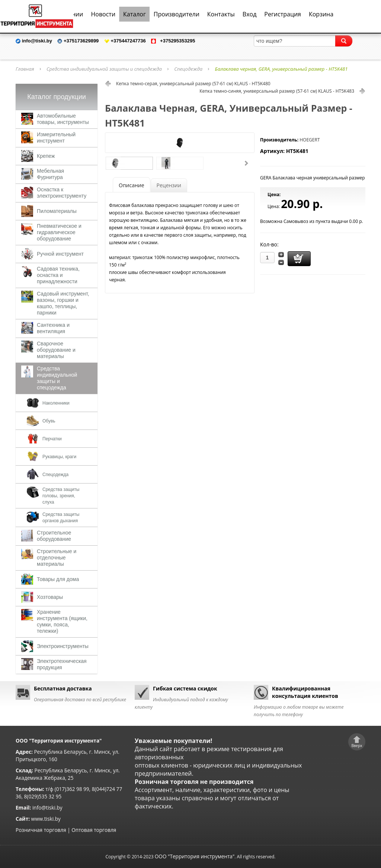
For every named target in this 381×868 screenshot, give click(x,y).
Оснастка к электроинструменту (62, 193)
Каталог (135, 14)
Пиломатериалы (57, 211)
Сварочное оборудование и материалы (56, 350)
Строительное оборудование (54, 536)
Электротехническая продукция (62, 664)
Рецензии (169, 185)
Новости (103, 14)
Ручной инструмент (60, 254)
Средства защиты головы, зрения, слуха (61, 496)
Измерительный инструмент (56, 138)
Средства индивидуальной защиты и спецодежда (104, 69)
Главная (25, 69)
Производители (177, 14)
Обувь (49, 421)
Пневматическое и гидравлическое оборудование (59, 232)
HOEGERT (310, 140)
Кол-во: (269, 244)
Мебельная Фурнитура (50, 174)
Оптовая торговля (94, 830)
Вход (250, 14)
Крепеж (46, 156)
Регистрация (283, 14)
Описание (132, 185)
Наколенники (56, 403)
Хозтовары (50, 597)
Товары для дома (58, 579)
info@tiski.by (47, 808)
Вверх (357, 746)
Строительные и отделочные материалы (57, 558)
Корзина (321, 14)
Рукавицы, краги (59, 457)
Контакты (221, 14)
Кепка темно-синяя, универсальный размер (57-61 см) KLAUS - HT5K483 (277, 91)
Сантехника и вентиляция (53, 328)
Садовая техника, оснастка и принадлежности (58, 275)
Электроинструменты (63, 646)
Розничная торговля (41, 830)
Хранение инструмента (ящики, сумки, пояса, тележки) (62, 621)
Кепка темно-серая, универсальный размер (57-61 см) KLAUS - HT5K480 (193, 84)
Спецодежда (188, 69)
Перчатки (52, 439)
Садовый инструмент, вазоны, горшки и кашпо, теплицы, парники (63, 303)
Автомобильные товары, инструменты (63, 119)
